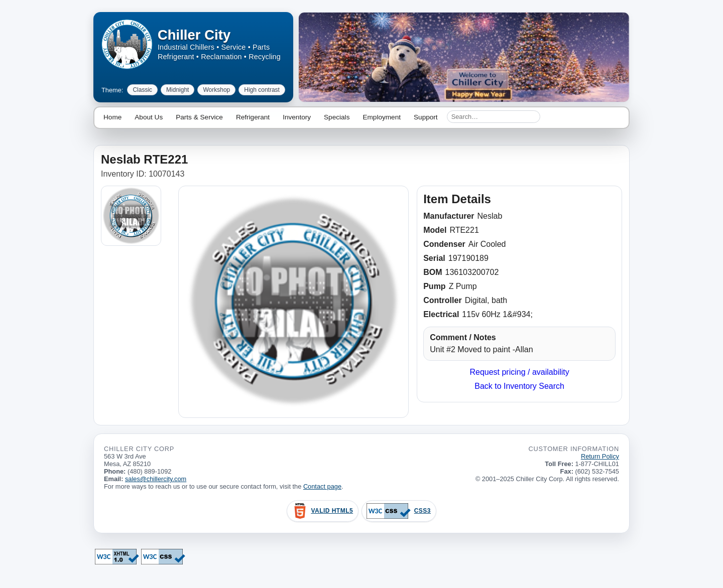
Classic (142, 90)
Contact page (322, 486)
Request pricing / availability (519, 372)
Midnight (177, 90)
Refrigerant (253, 117)
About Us (149, 117)
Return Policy (600, 456)
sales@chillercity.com (156, 479)
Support (426, 117)
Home (112, 117)
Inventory (297, 117)
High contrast (262, 90)
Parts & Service (199, 117)
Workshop (216, 90)
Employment (382, 117)
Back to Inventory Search (519, 386)
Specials (337, 117)
